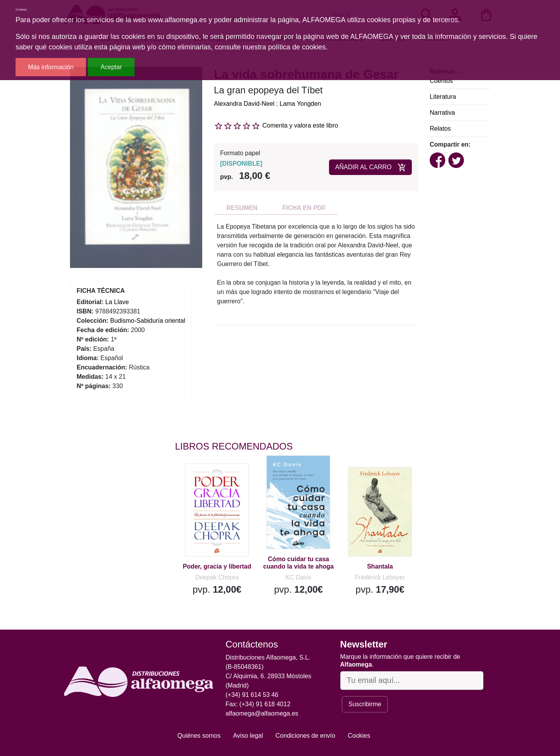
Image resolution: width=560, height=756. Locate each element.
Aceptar (111, 67)
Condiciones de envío (305, 736)
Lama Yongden (300, 104)
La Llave (117, 302)
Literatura (443, 97)
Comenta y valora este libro (300, 125)
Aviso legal (248, 736)
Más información (51, 67)
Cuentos (441, 81)
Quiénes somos (199, 736)
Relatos (440, 129)
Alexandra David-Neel (244, 104)
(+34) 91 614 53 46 (252, 695)
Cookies (359, 736)
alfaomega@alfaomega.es (262, 713)
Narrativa (442, 113)
